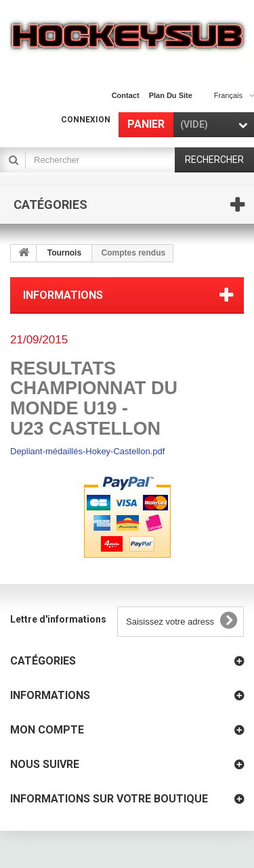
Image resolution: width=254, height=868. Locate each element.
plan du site (171, 95)
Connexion (86, 120)
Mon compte (47, 730)
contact (126, 95)
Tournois (64, 253)
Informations (63, 295)
